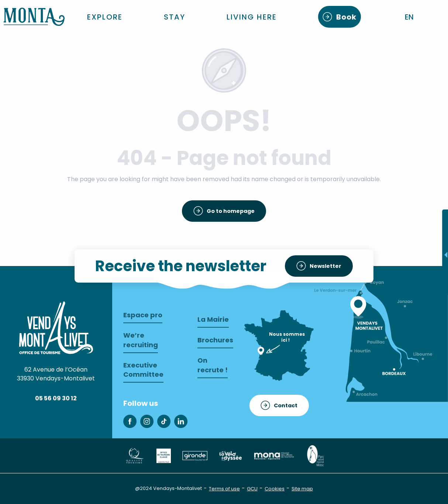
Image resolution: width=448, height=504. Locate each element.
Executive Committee (143, 370)
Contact (286, 405)
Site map (302, 489)
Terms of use (224, 489)
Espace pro (143, 315)
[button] (410, 17)
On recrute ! (213, 365)
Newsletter (325, 266)
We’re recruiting (141, 340)
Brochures (215, 340)
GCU (252, 489)
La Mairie (213, 319)
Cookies (275, 489)
